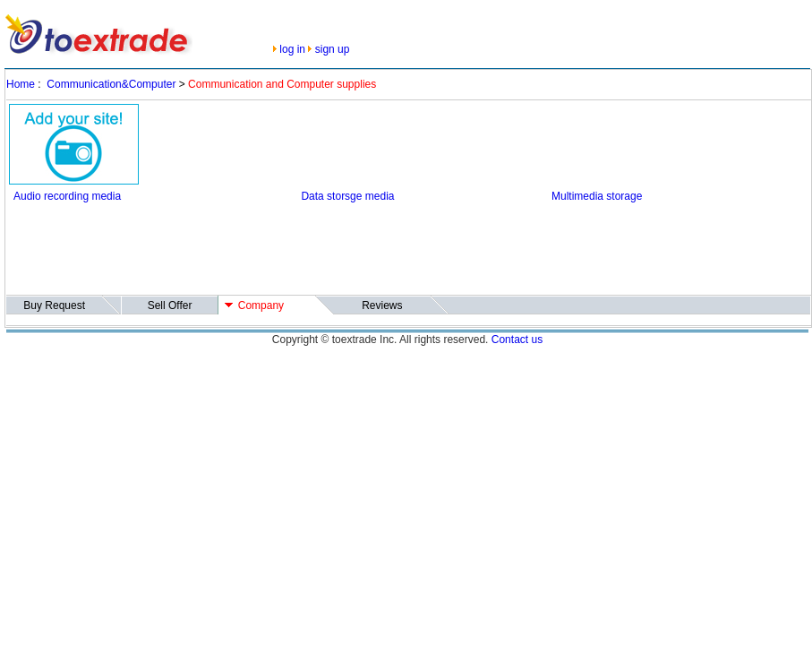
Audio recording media (67, 196)
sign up (333, 49)
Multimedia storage (597, 196)
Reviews (382, 305)
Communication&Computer (111, 84)
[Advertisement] (335, 252)
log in (292, 49)
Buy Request (54, 305)
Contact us (517, 340)
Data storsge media (347, 196)
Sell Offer (170, 305)
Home (21, 84)
